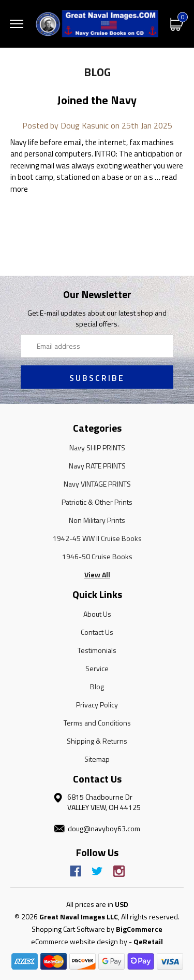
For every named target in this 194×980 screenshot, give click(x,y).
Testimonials (97, 650)
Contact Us (97, 632)
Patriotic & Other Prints (97, 502)
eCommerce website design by (79, 941)
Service (97, 668)
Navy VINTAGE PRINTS (97, 484)
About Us (97, 614)
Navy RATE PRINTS (97, 466)
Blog (97, 686)
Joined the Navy (97, 100)
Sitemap (97, 759)
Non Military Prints (97, 520)
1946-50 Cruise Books (97, 556)
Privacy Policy (97, 705)
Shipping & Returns (97, 741)
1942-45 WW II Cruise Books (97, 538)
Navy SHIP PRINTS (97, 448)
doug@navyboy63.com (104, 828)
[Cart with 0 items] (177, 24)
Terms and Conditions (97, 723)
